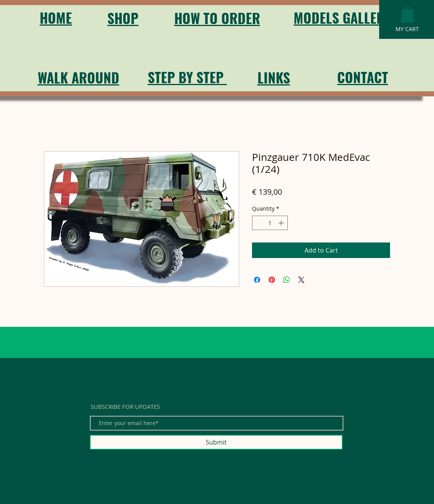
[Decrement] (258, 223)
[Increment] (282, 223)
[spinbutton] (270, 223)
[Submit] (216, 442)
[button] (408, 14)
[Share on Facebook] (257, 280)
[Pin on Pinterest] (272, 280)
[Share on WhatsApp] (287, 280)
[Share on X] (301, 280)
